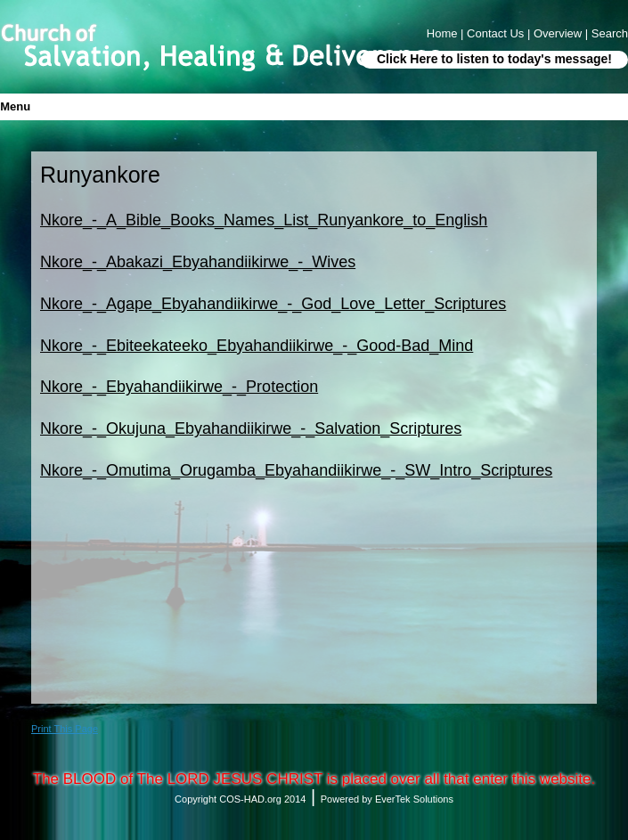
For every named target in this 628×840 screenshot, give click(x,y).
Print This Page (65, 729)
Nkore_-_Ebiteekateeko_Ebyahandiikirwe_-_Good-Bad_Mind (257, 346)
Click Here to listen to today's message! (494, 59)
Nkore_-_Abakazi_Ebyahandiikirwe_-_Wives (198, 262)
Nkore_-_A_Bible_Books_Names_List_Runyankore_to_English (264, 220)
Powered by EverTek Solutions (387, 799)
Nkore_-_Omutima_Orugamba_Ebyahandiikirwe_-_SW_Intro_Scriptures (296, 470)
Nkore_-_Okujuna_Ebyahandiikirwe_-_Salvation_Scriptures (251, 428)
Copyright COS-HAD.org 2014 (240, 799)
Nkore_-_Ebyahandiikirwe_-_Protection (179, 387)
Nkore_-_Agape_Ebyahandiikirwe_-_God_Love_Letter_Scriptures (273, 304)
